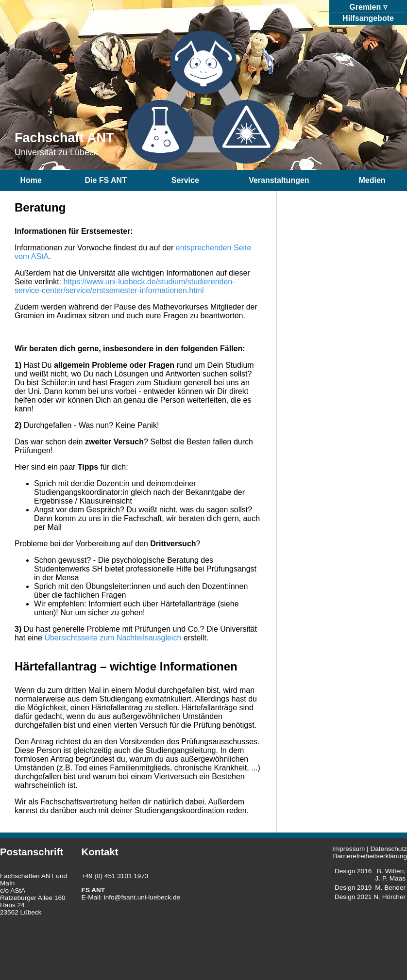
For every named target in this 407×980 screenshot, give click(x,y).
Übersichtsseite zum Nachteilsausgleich (113, 638)
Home (31, 180)
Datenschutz (389, 849)
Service (185, 180)
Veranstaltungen (279, 180)
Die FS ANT (106, 180)
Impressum (348, 849)
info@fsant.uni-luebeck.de (142, 897)
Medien (372, 180)
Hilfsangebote (368, 18)
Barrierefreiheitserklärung (370, 856)
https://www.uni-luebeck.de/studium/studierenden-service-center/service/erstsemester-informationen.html (125, 286)
